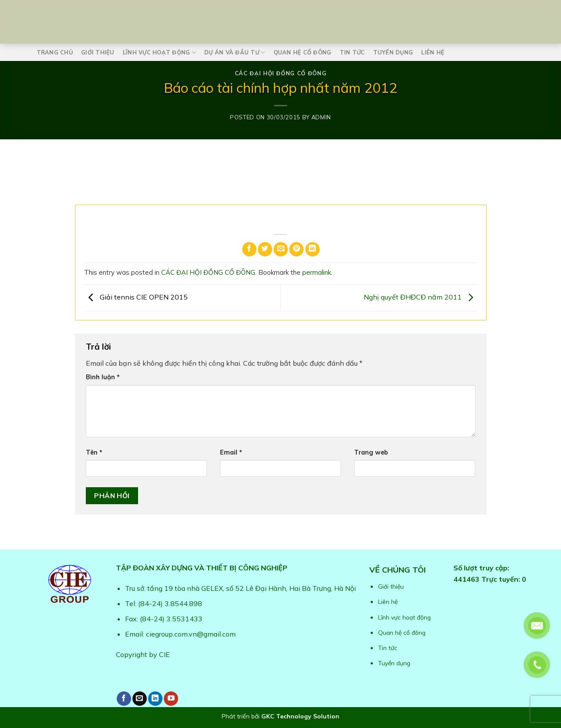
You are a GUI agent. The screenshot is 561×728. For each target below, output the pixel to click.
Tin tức (352, 52)
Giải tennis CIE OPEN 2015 (136, 297)
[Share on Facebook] (249, 249)
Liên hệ (433, 52)
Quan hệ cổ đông (302, 52)
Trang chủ (55, 52)
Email (231, 452)
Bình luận (103, 377)
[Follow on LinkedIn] (155, 699)
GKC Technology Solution (300, 716)
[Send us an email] (140, 699)
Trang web (371, 452)
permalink (317, 272)
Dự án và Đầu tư (235, 52)
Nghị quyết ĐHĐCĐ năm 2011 (421, 297)
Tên (94, 452)
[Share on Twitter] (265, 249)
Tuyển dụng (393, 52)
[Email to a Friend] (281, 249)
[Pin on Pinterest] (296, 249)
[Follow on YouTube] (171, 699)
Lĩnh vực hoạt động (159, 52)
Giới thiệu (98, 52)
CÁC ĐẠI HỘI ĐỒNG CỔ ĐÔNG (280, 73)
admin (321, 117)
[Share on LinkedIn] (313, 249)
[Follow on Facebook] (124, 699)
